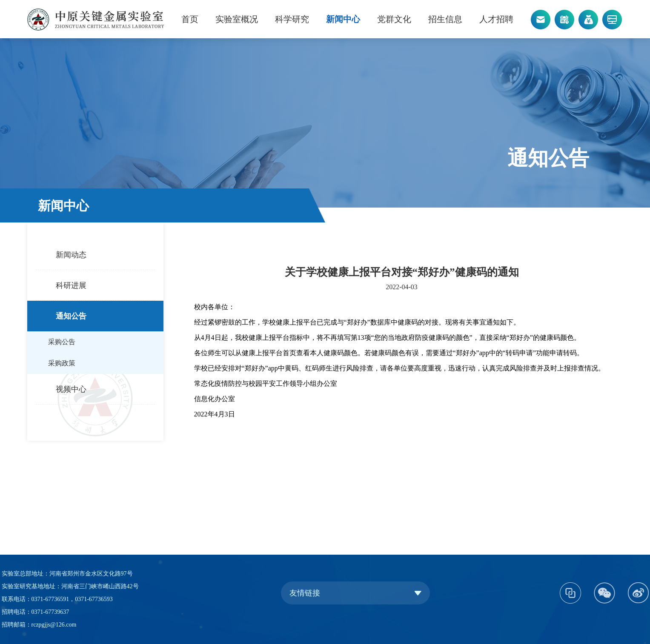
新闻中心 (343, 19)
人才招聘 (496, 19)
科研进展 (71, 285)
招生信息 (445, 19)
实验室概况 (237, 19)
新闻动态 (71, 255)
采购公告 (62, 342)
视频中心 (71, 389)
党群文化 (394, 19)
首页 (190, 19)
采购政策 (62, 363)
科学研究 (292, 19)
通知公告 (71, 316)
